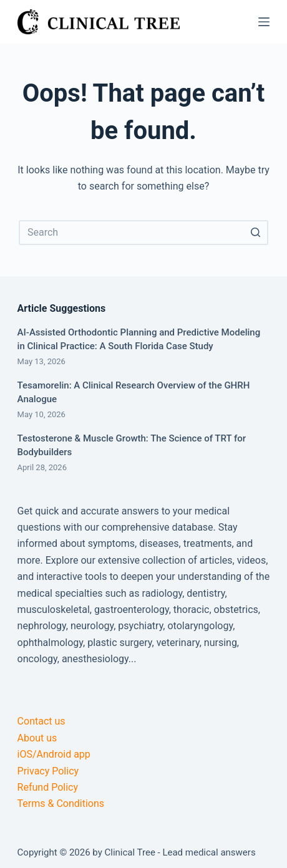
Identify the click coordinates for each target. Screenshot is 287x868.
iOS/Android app (54, 754)
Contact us (41, 721)
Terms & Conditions (61, 803)
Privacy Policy (48, 771)
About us (37, 738)
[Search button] (256, 233)
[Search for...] (143, 233)
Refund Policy (48, 787)
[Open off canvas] (264, 22)
